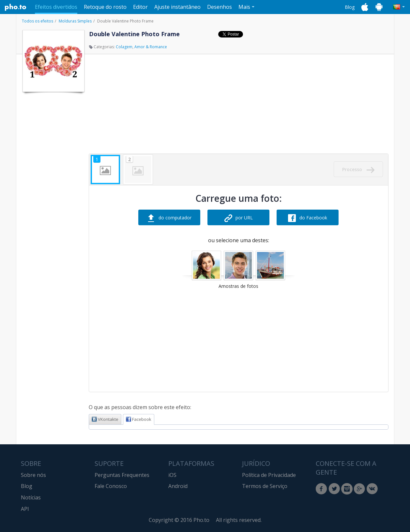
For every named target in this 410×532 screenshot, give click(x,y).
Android (178, 486)
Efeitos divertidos (56, 7)
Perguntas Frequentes (122, 475)
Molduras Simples (75, 21)
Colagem (124, 47)
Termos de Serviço (265, 486)
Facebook (139, 419)
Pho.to (16, 7)
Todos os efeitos (38, 21)
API (25, 509)
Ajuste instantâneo (177, 7)
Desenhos (220, 7)
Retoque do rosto (105, 7)
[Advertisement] (53, 193)
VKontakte (105, 419)
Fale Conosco (111, 486)
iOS (172, 475)
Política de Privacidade (269, 475)
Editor (140, 7)
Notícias (31, 497)
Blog (350, 7)
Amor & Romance (151, 47)
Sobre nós (33, 475)
